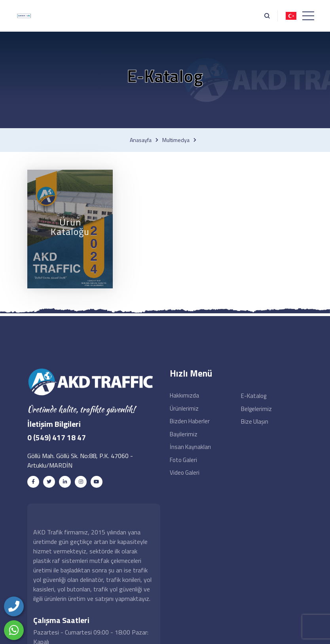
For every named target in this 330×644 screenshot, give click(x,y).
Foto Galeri (183, 460)
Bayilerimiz (184, 434)
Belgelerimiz (256, 409)
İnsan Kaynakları (190, 447)
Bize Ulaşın (255, 421)
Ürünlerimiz (184, 408)
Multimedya (176, 140)
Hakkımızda (184, 395)
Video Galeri (185, 473)
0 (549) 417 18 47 (57, 437)
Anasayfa (141, 140)
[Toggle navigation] (308, 16)
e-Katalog (254, 396)
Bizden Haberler (190, 421)
